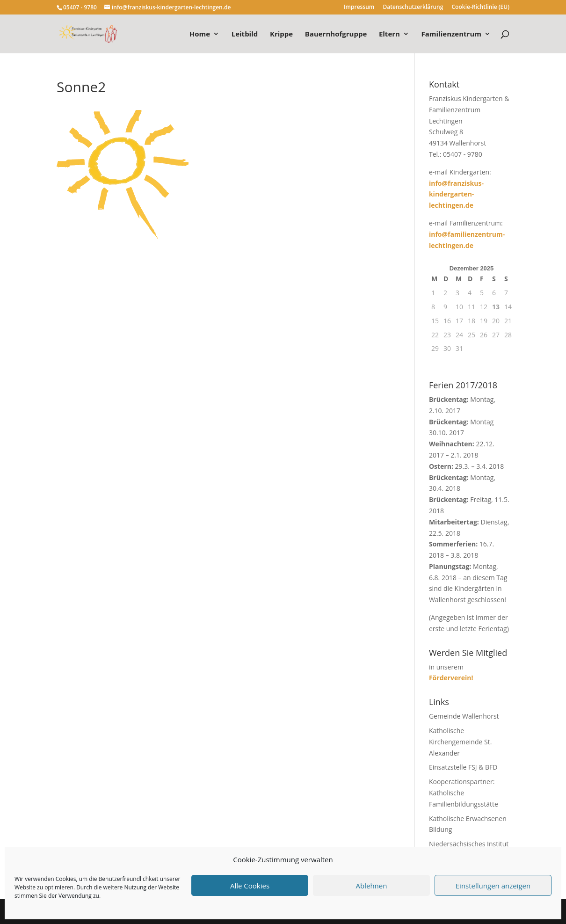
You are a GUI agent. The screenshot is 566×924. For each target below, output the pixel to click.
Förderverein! (451, 678)
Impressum (359, 7)
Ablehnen (372, 886)
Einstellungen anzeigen (493, 886)
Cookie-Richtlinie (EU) (481, 7)
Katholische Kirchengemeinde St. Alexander (460, 742)
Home (200, 34)
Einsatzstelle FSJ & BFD (463, 767)
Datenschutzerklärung (413, 7)
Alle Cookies (250, 886)
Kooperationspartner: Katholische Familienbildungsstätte (464, 793)
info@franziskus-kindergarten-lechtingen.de (456, 194)
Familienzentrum (451, 34)
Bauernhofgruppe (336, 34)
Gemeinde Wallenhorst (464, 716)
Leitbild (245, 34)
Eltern (389, 34)
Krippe (281, 34)
